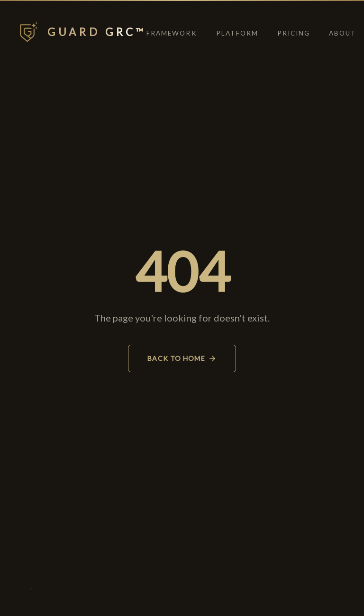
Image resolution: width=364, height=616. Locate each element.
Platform (237, 33)
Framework (172, 33)
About (343, 33)
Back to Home (182, 359)
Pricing (294, 33)
